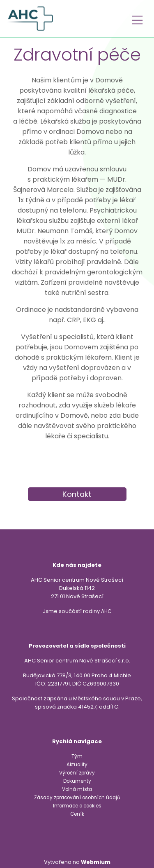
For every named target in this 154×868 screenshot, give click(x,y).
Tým (77, 756)
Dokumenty (77, 781)
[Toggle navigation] (137, 19)
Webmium (96, 862)
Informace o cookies (77, 806)
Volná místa (77, 789)
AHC (106, 611)
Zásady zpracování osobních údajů (77, 798)
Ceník (77, 814)
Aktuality (77, 765)
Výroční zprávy (77, 773)
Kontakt (77, 494)
